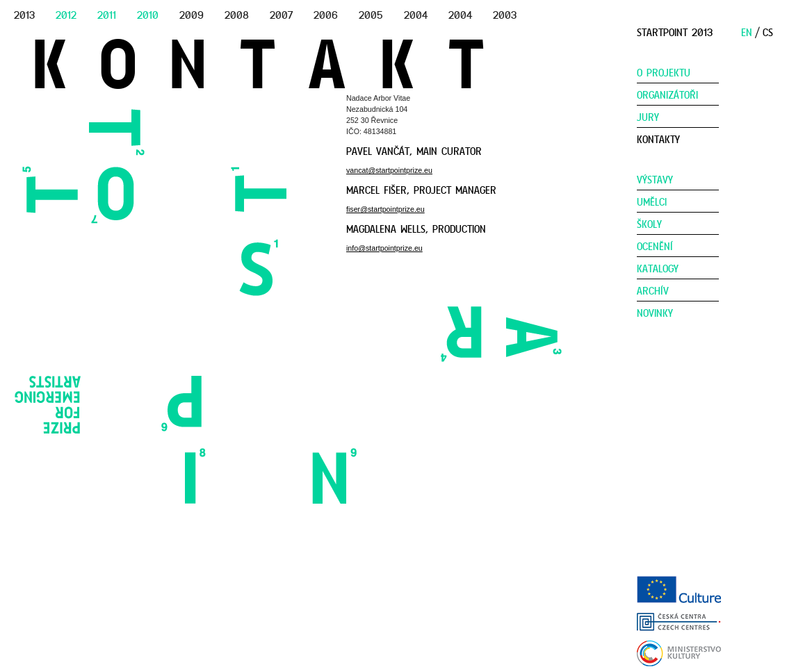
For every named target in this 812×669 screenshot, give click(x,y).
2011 (107, 15)
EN (747, 33)
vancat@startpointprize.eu (389, 170)
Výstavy (655, 180)
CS (768, 33)
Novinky (655, 313)
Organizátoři (667, 95)
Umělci (652, 202)
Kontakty (658, 140)
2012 (66, 15)
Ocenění (655, 247)
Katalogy (658, 269)
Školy (649, 224)
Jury (648, 117)
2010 (148, 15)
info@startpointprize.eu (384, 248)
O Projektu (664, 73)
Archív (653, 291)
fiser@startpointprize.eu (385, 209)
